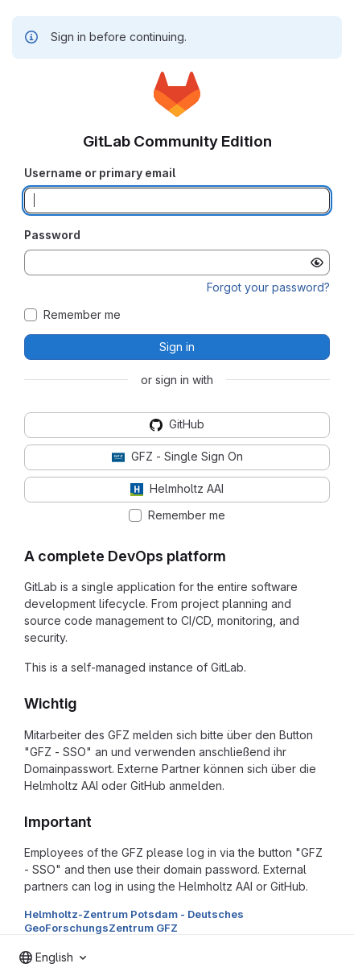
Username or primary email (100, 173)
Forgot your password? (268, 287)
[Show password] (317, 263)
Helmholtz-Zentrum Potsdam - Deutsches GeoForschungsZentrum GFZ (134, 920)
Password (52, 235)
